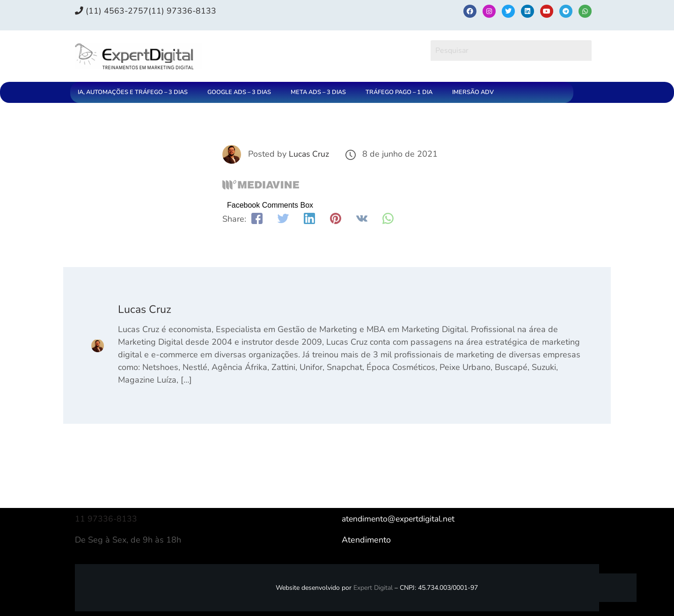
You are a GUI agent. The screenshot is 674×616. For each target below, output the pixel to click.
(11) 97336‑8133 (183, 11)
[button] (135, 92)
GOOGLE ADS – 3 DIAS (239, 92)
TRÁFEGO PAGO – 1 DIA (399, 92)
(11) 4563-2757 (112, 11)
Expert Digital (373, 588)
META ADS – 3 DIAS (318, 92)
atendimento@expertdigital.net (401, 519)
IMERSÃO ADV (473, 92)
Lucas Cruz (309, 154)
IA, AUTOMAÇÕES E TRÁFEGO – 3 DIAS (133, 92)
